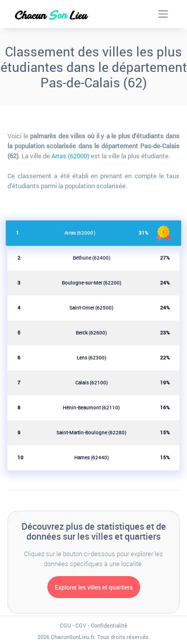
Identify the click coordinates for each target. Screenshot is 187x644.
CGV (81, 625)
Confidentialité (109, 625)
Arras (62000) (70, 156)
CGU (65, 625)
